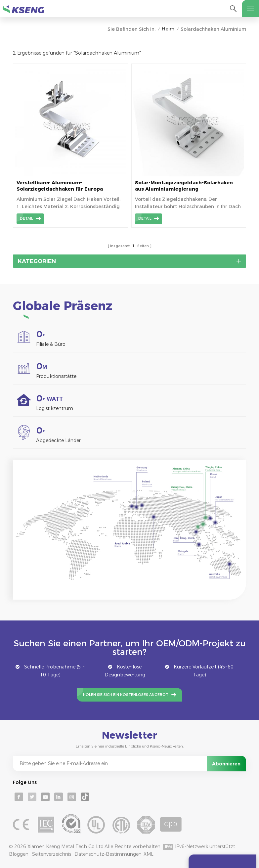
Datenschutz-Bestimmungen (108, 854)
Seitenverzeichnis (52, 854)
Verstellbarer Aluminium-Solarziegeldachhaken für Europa (60, 186)
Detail (26, 218)
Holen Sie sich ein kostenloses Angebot (126, 695)
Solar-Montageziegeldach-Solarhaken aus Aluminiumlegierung (184, 186)
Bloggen (19, 854)
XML (149, 854)
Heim (168, 29)
